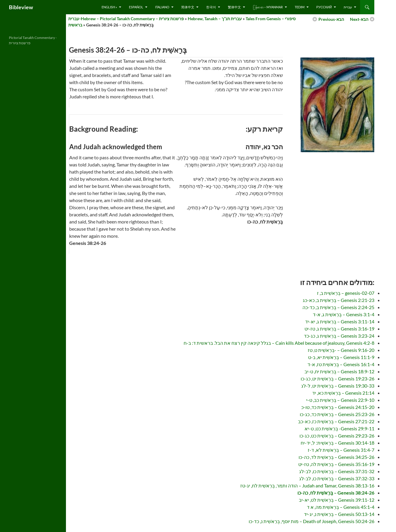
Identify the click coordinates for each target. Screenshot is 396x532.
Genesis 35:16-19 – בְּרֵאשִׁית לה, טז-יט (336, 464)
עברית (348, 7)
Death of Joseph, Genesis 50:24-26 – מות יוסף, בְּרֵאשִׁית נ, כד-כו (311, 521)
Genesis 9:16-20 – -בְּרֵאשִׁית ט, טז (341, 350)
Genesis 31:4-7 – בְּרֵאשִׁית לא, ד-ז (341, 450)
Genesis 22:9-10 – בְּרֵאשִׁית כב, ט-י (340, 400)
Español (136, 7)
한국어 (211, 7)
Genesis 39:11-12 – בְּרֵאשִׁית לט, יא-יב (337, 500)
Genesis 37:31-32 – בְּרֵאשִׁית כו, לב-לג (337, 471)
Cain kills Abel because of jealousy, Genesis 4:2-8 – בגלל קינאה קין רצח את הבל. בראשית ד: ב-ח (279, 343)
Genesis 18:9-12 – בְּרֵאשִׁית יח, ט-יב (339, 371)
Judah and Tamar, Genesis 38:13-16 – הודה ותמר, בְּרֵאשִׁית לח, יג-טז (307, 485)
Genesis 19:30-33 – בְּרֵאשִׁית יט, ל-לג (338, 386)
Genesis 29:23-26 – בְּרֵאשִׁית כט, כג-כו (337, 436)
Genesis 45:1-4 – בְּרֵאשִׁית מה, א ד (341, 507)
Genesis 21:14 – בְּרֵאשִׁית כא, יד (343, 393)
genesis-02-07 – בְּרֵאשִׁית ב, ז (346, 293)
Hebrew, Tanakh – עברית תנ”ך (215, 19)
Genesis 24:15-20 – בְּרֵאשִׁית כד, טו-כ (338, 407)
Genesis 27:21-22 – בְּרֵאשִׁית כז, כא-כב (336, 421)
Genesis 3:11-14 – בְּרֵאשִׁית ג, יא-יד (340, 321)
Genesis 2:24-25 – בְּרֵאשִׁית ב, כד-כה (338, 307)
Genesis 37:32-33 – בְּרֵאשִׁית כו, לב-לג (337, 478)
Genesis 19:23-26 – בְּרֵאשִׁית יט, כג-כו (337, 378)
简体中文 (188, 7)
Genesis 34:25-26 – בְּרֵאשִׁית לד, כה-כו (336, 457)
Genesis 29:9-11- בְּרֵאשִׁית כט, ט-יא (339, 428)
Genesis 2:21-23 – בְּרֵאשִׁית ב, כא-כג (339, 300)
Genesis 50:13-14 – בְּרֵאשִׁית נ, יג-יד (339, 514)
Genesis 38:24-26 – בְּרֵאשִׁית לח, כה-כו (336, 493)
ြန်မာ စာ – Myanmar (268, 7)
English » (109, 7)
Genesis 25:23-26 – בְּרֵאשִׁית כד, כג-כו (337, 414)
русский (324, 7)
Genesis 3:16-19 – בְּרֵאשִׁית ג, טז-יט (339, 329)
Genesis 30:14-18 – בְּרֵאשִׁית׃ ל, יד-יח (337, 443)
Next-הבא (359, 19)
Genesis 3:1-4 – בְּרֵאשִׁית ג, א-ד (344, 314)
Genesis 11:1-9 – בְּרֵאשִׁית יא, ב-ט (341, 357)
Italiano (162, 7)
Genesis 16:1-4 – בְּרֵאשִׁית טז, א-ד (341, 364)
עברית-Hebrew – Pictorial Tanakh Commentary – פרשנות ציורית (126, 19)
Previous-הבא (331, 19)
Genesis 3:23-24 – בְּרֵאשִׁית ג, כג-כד (339, 336)
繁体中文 (234, 7)
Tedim (300, 7)
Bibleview (21, 7)
